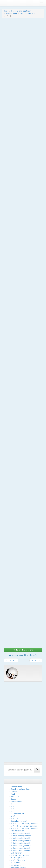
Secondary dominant (19, 785)
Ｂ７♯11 (36, 624)
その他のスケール (18, 829)
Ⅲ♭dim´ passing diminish (21, 805)
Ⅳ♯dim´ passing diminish (21, 810)
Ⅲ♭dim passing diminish (21, 802)
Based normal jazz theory (21, 11)
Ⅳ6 (12, 775)
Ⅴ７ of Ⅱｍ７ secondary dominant (24, 788)
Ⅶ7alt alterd (16, 827)
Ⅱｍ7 (13, 770)
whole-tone (15, 834)
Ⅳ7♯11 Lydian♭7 (28, 13)
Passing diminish (17, 795)
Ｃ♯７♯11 (11, 624)
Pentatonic (15, 761)
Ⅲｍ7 (13, 773)
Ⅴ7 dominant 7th (18, 778)
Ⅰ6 (12, 768)
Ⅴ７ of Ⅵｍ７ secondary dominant (24, 792)
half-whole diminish (18, 832)
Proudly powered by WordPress (12, 864)
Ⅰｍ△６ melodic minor (20, 819)
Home (6, 11)
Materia (14, 756)
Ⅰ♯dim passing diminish (21, 797)
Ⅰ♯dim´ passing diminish (21, 800)
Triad (13, 758)
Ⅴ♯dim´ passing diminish (21, 815)
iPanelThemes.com (23, 866)
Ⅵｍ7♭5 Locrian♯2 (19, 824)
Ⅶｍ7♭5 (14, 783)
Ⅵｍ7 (13, 780)
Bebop (13, 763)
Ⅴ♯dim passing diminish (21, 812)
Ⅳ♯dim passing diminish (21, 807)
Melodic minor (12, 13)
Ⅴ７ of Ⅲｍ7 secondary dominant (24, 790)
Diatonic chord (16, 751)
